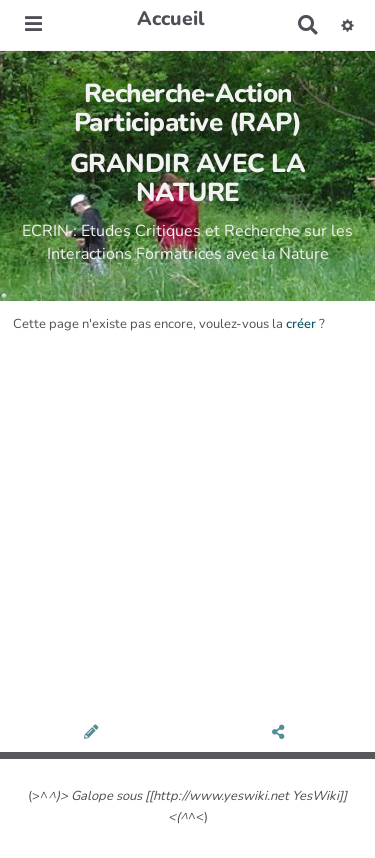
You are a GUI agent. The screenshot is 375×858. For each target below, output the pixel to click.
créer (301, 324)
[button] (347, 25)
